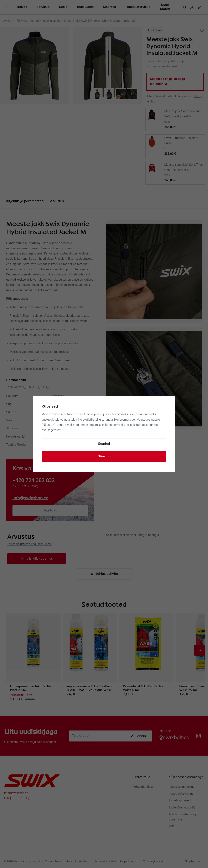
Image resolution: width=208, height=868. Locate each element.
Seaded (104, 444)
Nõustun (104, 457)
